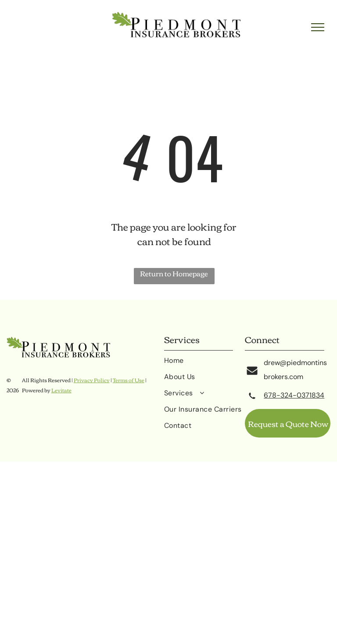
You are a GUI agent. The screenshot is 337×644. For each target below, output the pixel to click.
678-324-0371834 (294, 395)
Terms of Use (129, 380)
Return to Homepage (174, 274)
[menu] (318, 27)
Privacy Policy (92, 380)
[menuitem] (204, 364)
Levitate (61, 390)
